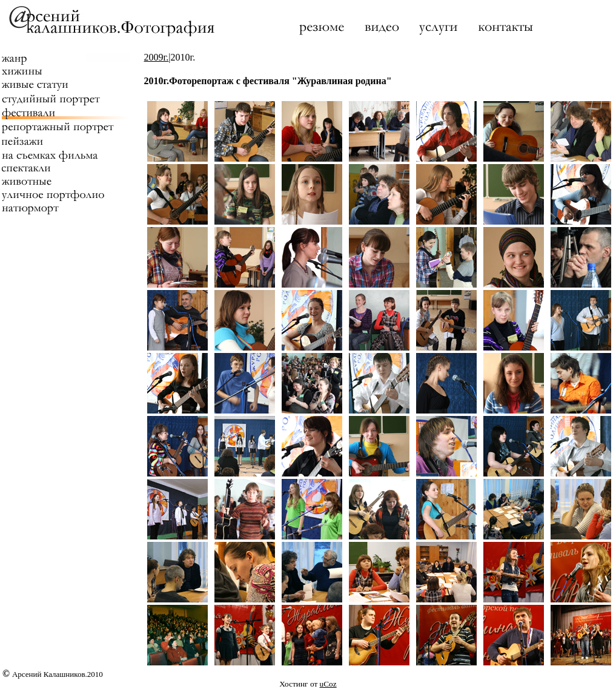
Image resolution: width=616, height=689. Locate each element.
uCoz (328, 684)
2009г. (157, 57)
